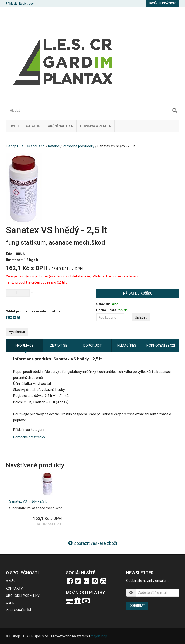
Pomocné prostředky (79, 146)
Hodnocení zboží (161, 346)
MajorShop (99, 636)
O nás (11, 581)
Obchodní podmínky (23, 596)
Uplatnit (141, 317)
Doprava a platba (96, 126)
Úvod (14, 126)
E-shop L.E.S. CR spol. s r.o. (26, 146)
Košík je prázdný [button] (162, 3)
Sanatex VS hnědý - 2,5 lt (28, 501)
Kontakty (14, 589)
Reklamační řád (20, 610)
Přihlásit (11, 4)
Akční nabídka (60, 126)
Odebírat (137, 606)
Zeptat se (59, 346)
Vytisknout (17, 332)
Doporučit (93, 346)
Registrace (26, 4)
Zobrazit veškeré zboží (93, 543)
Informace (24, 346)
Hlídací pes (127, 346)
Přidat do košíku (138, 293)
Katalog (33, 126)
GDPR (10, 603)
